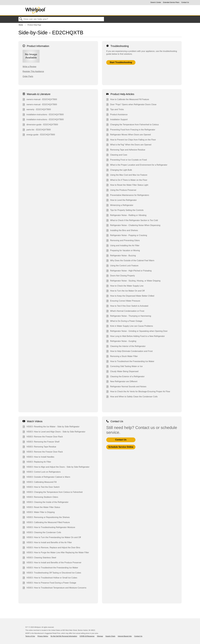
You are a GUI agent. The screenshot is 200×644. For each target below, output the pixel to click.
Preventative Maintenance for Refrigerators (128, 195)
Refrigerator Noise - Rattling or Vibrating (126, 216)
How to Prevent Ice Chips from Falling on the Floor (131, 140)
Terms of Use (30, 636)
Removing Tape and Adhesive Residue (126, 150)
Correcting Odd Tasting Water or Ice (124, 367)
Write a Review (29, 67)
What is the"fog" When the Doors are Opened (129, 145)
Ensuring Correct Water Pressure (123, 301)
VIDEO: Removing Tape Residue (39, 447)
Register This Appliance (33, 71)
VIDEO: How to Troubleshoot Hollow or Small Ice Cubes (50, 578)
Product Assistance (117, 115)
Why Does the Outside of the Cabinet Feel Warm (130, 261)
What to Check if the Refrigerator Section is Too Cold (132, 221)
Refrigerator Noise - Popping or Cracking (127, 236)
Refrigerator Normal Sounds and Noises (126, 387)
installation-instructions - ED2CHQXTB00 (43, 115)
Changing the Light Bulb (119, 170)
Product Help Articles (120, 94)
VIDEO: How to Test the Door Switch (41, 487)
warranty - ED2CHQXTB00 (37, 110)
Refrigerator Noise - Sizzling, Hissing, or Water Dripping (133, 281)
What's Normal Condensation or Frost (125, 311)
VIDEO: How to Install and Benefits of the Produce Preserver (52, 563)
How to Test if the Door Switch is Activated (127, 306)
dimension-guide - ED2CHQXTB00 (40, 125)
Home (21, 25)
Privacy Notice (43, 636)
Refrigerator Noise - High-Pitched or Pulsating (129, 271)
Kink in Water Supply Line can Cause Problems (130, 326)
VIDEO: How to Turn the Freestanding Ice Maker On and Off (52, 538)
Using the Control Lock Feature (122, 266)
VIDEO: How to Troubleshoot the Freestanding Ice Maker (50, 568)
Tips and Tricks (115, 110)
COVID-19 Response (87, 636)
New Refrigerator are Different (122, 382)
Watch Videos (33, 421)
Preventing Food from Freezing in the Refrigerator (131, 130)
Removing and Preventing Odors (123, 241)
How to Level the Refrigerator (121, 200)
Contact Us (185, 2)
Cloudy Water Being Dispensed (122, 372)
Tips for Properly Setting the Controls (125, 210)
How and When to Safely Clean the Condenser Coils (132, 397)
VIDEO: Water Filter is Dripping (39, 513)
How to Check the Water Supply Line (125, 286)
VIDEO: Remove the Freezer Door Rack (43, 437)
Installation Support (117, 120)
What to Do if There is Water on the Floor (127, 180)
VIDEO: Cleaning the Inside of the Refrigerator (46, 502)
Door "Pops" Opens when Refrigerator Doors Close (131, 105)
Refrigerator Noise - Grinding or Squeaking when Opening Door (137, 331)
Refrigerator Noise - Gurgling (121, 341)
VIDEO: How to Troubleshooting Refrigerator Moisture (49, 528)
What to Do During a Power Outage (124, 321)
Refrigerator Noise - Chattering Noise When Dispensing (133, 226)
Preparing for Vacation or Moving (123, 251)
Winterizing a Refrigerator (120, 206)
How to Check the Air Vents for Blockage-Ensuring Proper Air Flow (138, 392)
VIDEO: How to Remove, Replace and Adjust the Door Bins (51, 548)
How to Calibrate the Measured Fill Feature (128, 100)
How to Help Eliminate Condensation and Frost (129, 352)
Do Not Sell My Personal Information (64, 636)
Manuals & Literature (36, 94)
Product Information (36, 46)
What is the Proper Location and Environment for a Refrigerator (137, 165)
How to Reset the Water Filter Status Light (127, 185)
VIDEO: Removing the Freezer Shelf (41, 442)
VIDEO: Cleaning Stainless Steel (39, 558)
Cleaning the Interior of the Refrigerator (126, 347)
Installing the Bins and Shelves (122, 231)
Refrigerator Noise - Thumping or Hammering (129, 316)
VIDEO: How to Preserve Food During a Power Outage (49, 583)
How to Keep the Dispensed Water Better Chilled (130, 296)
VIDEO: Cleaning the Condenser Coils (42, 533)
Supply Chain (110, 636)
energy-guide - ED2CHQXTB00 (39, 135)
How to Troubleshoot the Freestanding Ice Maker (130, 362)
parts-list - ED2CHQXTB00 (37, 130)
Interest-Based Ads (125, 636)
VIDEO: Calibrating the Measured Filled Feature (46, 523)
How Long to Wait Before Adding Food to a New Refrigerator (136, 336)
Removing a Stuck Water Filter (122, 357)
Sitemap (100, 636)
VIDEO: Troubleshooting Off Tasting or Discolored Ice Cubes (52, 573)
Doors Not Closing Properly (121, 276)
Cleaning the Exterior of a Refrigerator (125, 377)
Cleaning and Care (117, 155)
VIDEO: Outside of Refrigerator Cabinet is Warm (46, 477)
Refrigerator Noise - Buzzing (121, 256)
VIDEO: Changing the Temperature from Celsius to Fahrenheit (53, 492)
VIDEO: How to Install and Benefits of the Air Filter (47, 543)
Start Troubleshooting (121, 62)
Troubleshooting (117, 46)
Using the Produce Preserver (121, 190)
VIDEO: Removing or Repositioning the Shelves (46, 518)
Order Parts (28, 76)
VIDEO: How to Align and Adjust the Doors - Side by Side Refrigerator (56, 467)
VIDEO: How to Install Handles (38, 457)
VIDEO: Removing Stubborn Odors (40, 497)
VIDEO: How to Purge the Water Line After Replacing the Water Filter (56, 553)
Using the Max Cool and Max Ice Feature (127, 175)
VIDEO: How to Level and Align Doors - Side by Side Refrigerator (54, 432)
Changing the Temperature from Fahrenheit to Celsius (133, 125)
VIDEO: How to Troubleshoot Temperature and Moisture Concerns (54, 588)
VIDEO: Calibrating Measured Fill (40, 482)
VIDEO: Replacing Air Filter (37, 462)
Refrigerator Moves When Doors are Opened (129, 135)
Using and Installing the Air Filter (123, 246)
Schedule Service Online (121, 447)
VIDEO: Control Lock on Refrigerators (42, 472)
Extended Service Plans (171, 2)
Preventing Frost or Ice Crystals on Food (127, 160)
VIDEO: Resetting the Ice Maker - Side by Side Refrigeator (51, 427)
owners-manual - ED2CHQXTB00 (40, 100)
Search (21, 19)
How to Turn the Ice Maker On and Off (125, 291)
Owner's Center (156, 2)
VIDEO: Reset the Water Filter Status (41, 508)
